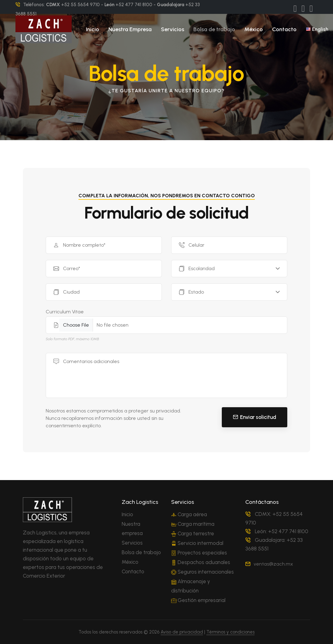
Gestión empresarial (198, 600)
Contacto (284, 29)
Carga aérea (189, 514)
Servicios (173, 29)
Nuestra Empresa (130, 29)
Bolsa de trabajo (214, 29)
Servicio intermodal (197, 543)
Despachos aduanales (201, 562)
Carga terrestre (193, 533)
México (254, 29)
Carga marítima (193, 524)
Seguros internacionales (202, 572)
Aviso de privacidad (182, 632)
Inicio (93, 29)
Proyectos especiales (199, 553)
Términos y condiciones (230, 632)
